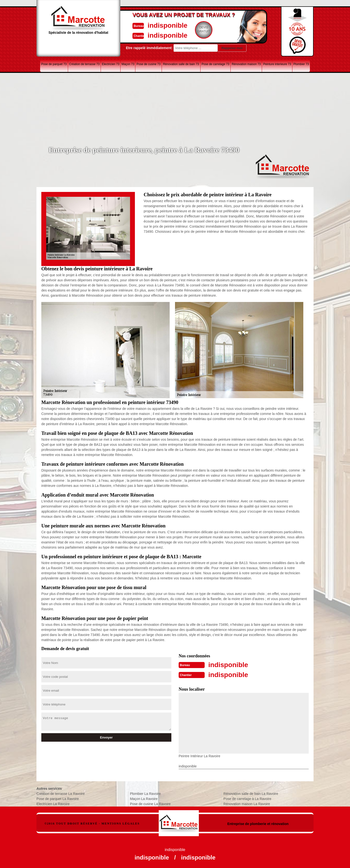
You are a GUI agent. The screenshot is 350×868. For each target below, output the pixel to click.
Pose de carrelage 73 (215, 64)
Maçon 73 (128, 64)
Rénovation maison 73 (246, 64)
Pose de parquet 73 (54, 64)
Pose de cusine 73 (149, 64)
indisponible (161, 25)
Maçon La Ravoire (144, 798)
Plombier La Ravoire (145, 793)
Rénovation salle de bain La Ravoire (251, 793)
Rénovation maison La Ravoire (247, 803)
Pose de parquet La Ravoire (58, 798)
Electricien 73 (111, 64)
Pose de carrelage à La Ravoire (247, 798)
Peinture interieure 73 (277, 64)
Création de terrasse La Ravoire (61, 793)
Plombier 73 (301, 64)
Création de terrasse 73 (84, 64)
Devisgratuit (198, 29)
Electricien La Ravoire (53, 803)
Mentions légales (121, 823)
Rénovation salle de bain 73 (181, 64)
